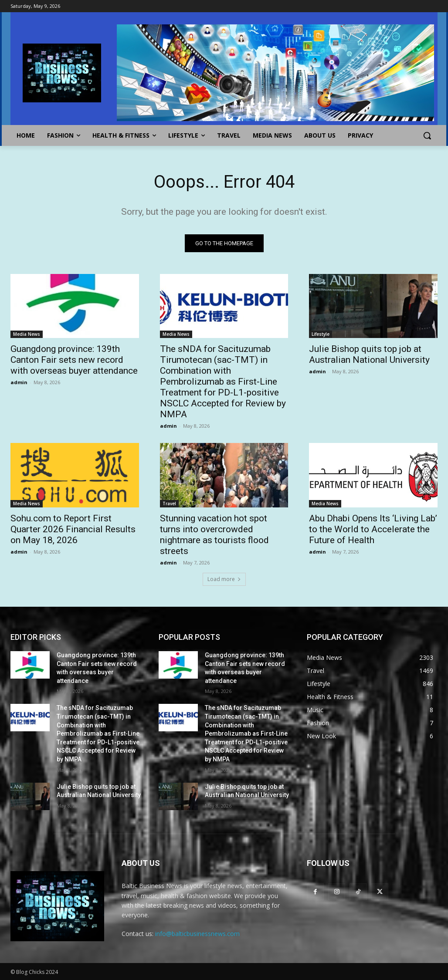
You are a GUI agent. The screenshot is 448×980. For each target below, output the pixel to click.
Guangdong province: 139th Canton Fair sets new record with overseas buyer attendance (74, 360)
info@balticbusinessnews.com (197, 934)
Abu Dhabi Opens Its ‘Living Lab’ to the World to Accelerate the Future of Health (373, 529)
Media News (27, 335)
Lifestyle (321, 335)
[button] (427, 135)
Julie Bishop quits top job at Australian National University (369, 355)
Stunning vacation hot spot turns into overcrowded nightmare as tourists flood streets (214, 535)
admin (19, 383)
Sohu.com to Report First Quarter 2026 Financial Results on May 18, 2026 (73, 529)
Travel (169, 504)
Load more (224, 579)
